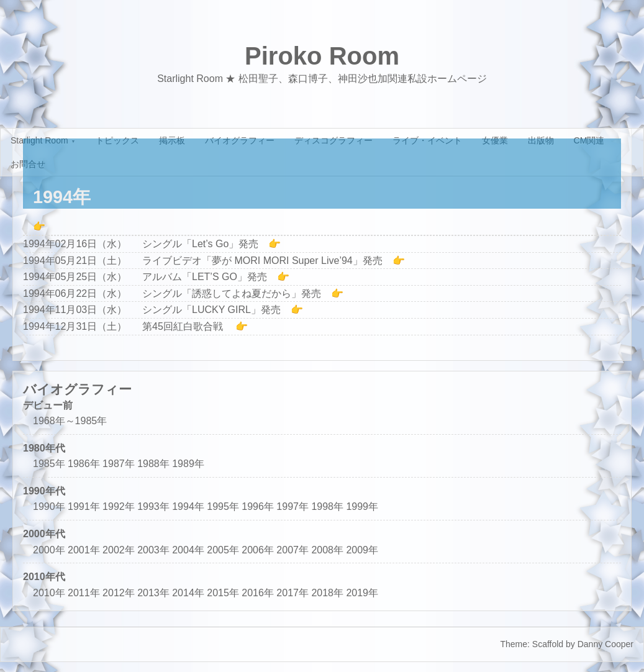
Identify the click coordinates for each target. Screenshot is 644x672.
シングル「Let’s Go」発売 (200, 244)
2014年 (188, 593)
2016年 (258, 593)
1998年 (327, 506)
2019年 (362, 593)
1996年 (258, 506)
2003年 (153, 550)
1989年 (188, 464)
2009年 (362, 550)
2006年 (258, 550)
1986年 (84, 464)
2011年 (84, 593)
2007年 (293, 550)
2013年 (153, 593)
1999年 (362, 506)
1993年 (153, 506)
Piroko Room (322, 56)
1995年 (223, 506)
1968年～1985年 (70, 421)
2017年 (293, 593)
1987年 (119, 464)
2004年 (188, 550)
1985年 (49, 464)
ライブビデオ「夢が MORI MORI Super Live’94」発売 (262, 261)
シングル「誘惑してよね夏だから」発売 (232, 293)
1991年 (84, 506)
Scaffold (548, 644)
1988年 (153, 464)
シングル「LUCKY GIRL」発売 (211, 310)
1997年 (293, 506)
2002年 (119, 550)
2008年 (327, 550)
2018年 (327, 593)
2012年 (119, 593)
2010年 (49, 593)
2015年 (223, 593)
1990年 (49, 506)
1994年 (188, 506)
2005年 (223, 550)
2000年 (49, 550)
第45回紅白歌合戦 (184, 326)
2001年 (84, 550)
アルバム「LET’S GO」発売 (205, 277)
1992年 (119, 506)
